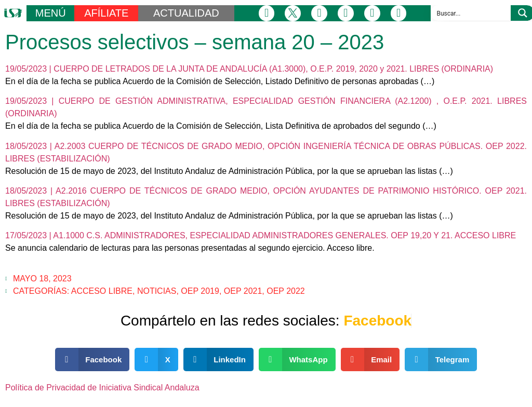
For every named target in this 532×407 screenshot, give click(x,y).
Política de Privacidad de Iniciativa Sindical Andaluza (102, 388)
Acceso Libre (102, 291)
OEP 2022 (286, 291)
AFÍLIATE (106, 13)
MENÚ (51, 13)
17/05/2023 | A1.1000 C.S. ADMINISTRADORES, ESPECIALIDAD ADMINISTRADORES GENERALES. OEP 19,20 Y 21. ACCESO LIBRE (261, 235)
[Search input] (471, 13)
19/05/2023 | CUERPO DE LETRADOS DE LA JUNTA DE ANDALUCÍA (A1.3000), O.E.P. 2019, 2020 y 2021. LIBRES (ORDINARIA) (249, 69)
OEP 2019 (200, 291)
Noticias (157, 291)
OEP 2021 (243, 291)
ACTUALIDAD (186, 13)
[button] (92, 359)
